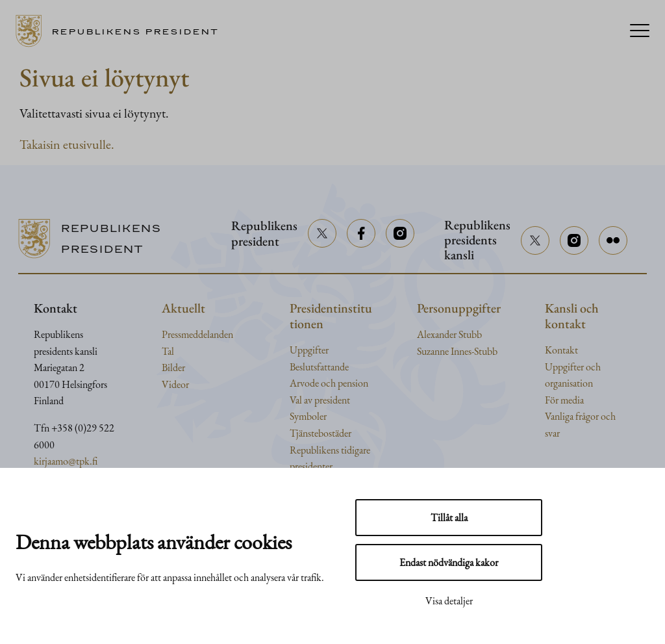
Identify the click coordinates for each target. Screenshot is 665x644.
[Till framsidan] (122, 31)
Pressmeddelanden (197, 334)
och (593, 367)
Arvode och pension (329, 383)
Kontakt (561, 350)
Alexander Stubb (449, 334)
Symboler (308, 416)
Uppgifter (309, 350)
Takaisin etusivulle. (67, 144)
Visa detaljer (449, 601)
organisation (569, 383)
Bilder (173, 367)
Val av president (320, 400)
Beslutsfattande (319, 367)
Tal (168, 351)
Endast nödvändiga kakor (449, 562)
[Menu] (640, 32)
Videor (175, 384)
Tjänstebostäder (320, 433)
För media (564, 400)
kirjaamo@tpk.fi (66, 461)
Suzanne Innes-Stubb (457, 351)
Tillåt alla (449, 518)
